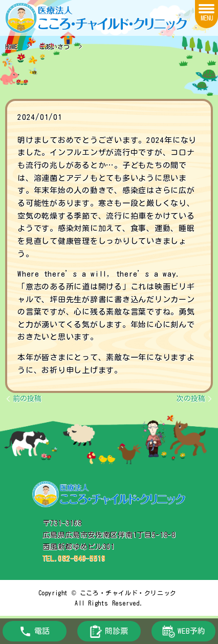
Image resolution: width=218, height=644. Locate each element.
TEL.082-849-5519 (74, 558)
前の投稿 (27, 399)
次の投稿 (191, 399)
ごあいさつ (54, 47)
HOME (11, 47)
